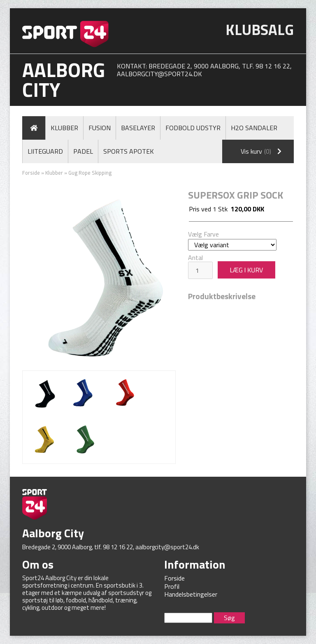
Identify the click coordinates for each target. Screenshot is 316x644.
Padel (83, 151)
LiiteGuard (45, 151)
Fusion (100, 128)
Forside (31, 173)
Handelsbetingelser (191, 594)
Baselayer (138, 128)
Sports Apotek (129, 151)
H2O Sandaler (254, 128)
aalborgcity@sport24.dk (159, 74)
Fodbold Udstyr (193, 128)
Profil (172, 586)
